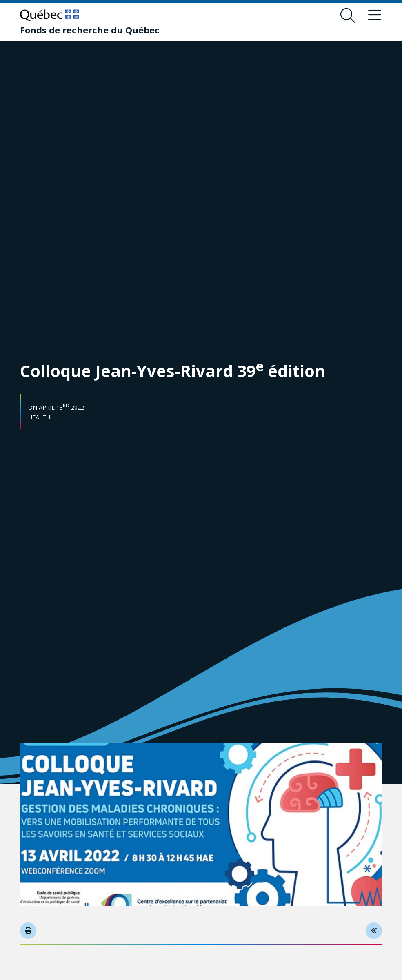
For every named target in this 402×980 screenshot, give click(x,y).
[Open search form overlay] (348, 16)
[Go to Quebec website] (50, 15)
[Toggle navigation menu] (375, 16)
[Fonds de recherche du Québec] (90, 30)
